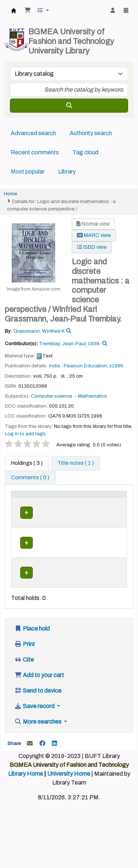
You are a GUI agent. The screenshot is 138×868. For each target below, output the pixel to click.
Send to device (38, 706)
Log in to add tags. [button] (26, 434)
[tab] (76, 463)
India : (56, 366)
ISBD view (92, 247)
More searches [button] (38, 737)
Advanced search (33, 133)
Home (11, 194)
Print (25, 660)
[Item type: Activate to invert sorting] (30, 502)
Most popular (28, 171)
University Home (69, 790)
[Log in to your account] (113, 11)
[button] (28, 11)
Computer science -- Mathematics (69, 396)
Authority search (91, 133)
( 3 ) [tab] (27, 463)
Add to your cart (39, 691)
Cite (24, 675)
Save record (35, 722)
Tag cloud (85, 152)
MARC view (94, 235)
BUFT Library (14, 11)
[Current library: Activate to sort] (72, 502)
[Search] (69, 106)
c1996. (117, 366)
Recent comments (35, 152)
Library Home (26, 790)
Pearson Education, (86, 366)
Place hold (32, 644)
